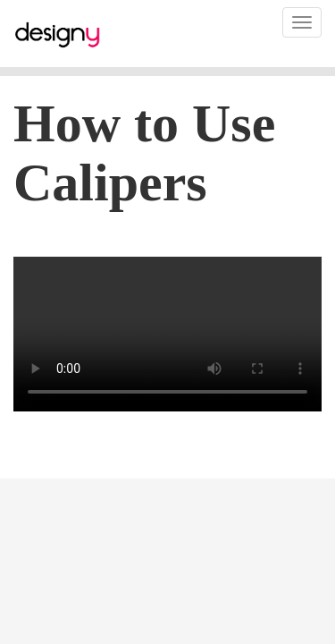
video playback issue (167, 334)
